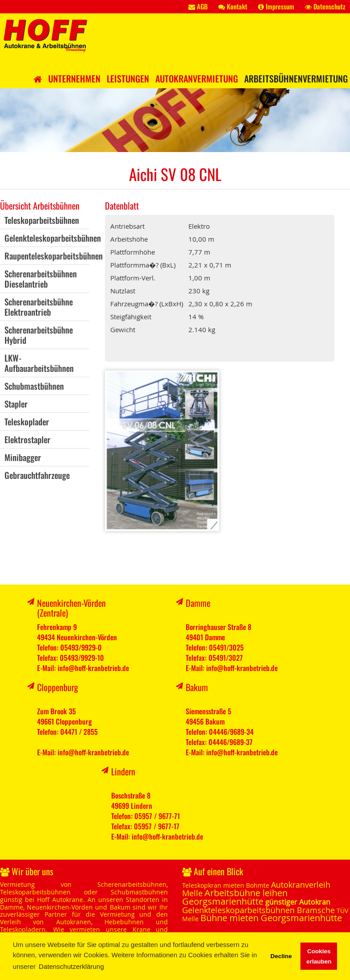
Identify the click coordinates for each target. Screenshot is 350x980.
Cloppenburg (58, 687)
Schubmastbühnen (34, 386)
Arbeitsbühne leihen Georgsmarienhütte (235, 897)
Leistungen (128, 78)
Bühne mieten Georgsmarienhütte (271, 918)
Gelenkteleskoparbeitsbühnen (53, 238)
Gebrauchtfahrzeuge (37, 475)
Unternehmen (74, 78)
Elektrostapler (27, 439)
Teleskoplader (27, 421)
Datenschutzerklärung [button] (71, 966)
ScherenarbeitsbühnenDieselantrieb (41, 278)
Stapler (16, 404)
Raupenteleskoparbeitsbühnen (54, 255)
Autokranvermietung (197, 78)
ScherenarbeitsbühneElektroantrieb (39, 307)
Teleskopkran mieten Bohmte (226, 885)
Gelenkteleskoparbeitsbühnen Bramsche (258, 910)
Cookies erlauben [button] (319, 956)
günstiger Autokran (298, 902)
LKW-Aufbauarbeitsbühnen (39, 363)
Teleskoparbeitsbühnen (42, 220)
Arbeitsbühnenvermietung (296, 78)
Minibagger (23, 457)
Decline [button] (281, 956)
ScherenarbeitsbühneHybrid (39, 335)
